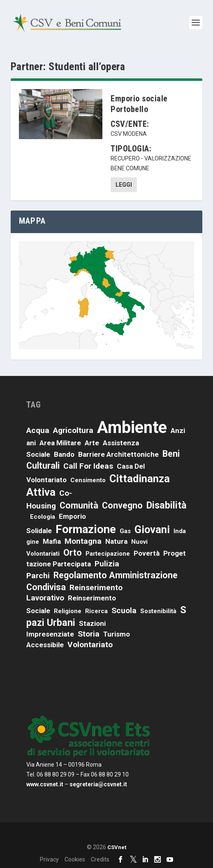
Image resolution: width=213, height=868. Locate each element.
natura (116, 541)
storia (89, 634)
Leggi (124, 185)
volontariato (90, 645)
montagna (83, 541)
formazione (86, 529)
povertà (147, 553)
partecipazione (108, 554)
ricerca (96, 611)
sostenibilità (158, 611)
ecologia (43, 517)
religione (68, 611)
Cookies (75, 859)
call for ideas (88, 466)
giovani (152, 529)
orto (73, 553)
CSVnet (117, 847)
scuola (124, 610)
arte (92, 443)
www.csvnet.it (45, 784)
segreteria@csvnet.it (98, 784)
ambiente (132, 427)
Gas (125, 531)
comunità (79, 505)
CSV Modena (129, 134)
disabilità (167, 505)
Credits (100, 859)
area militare (60, 443)
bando (64, 454)
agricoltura (73, 430)
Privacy (49, 859)
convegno (122, 505)
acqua (38, 430)
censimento (88, 480)
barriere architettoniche (118, 454)
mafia (52, 541)
